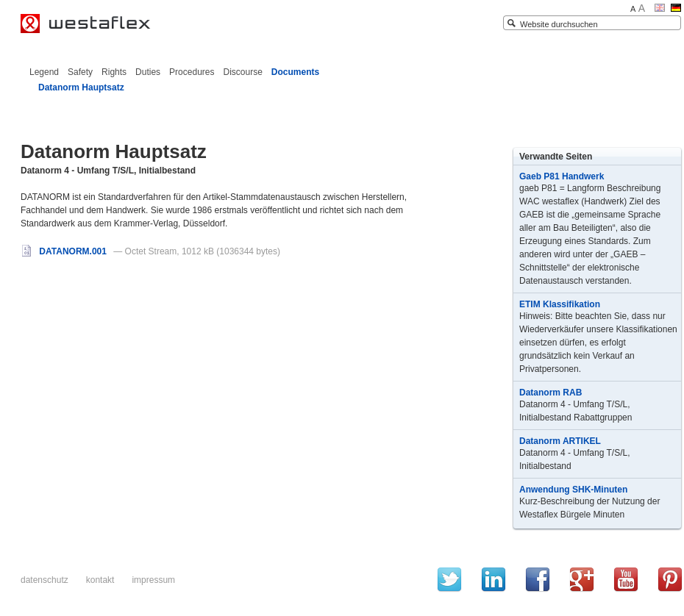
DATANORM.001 (65, 251)
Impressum (153, 580)
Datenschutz (44, 580)
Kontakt (100, 580)
